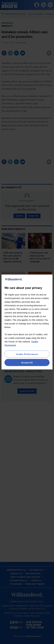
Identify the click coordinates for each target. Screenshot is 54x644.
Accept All (27, 362)
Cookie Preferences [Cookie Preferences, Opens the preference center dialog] (27, 354)
